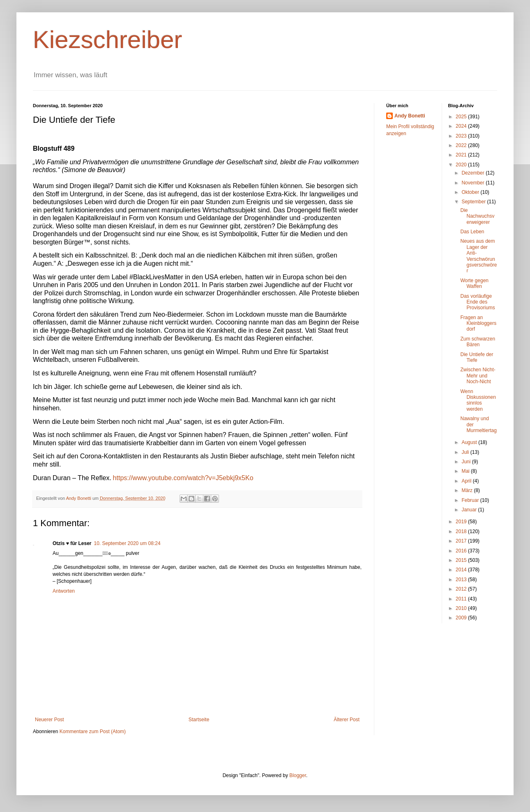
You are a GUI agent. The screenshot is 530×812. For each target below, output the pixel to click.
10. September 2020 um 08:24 (127, 543)
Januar (470, 510)
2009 (462, 618)
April (467, 481)
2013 (462, 580)
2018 (462, 531)
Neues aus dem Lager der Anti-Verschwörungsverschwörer (478, 256)
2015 (462, 560)
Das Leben (472, 232)
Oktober (471, 192)
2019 (462, 522)
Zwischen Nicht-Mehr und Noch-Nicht (478, 376)
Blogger (298, 775)
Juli (466, 452)
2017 (462, 541)
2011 (462, 599)
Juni (467, 462)
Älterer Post (347, 720)
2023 (462, 136)
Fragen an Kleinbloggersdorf (478, 323)
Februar (471, 500)
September (474, 202)
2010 (462, 608)
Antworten (64, 591)
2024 (462, 126)
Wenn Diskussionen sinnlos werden (478, 400)
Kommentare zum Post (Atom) (93, 731)
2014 (462, 570)
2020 (462, 165)
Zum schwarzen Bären (478, 342)
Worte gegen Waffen (474, 283)
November (474, 183)
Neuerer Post (50, 720)
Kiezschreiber (108, 40)
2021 (462, 155)
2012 (462, 589)
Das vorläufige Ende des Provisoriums (477, 302)
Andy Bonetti (410, 116)
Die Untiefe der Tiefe (477, 357)
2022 (462, 145)
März (468, 490)
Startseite (199, 720)
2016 (462, 551)
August (470, 442)
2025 (462, 117)
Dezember (474, 173)
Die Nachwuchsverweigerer (477, 216)
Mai (466, 471)
